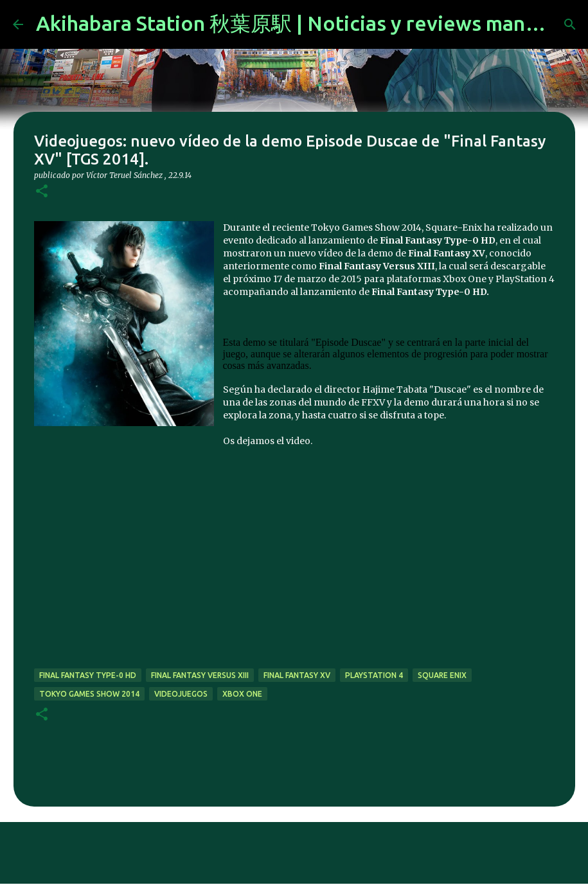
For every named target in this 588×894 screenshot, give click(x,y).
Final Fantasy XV (297, 675)
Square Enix (442, 675)
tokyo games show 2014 (89, 694)
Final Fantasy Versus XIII (200, 675)
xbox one (242, 694)
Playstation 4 (374, 675)
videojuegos (181, 694)
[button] (42, 192)
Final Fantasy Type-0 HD (88, 675)
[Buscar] (570, 24)
